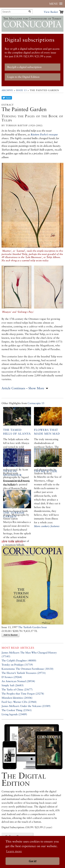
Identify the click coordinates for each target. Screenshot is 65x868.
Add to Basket (10, 635)
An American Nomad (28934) (18, 681)
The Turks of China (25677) (17, 689)
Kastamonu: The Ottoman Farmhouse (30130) (27, 669)
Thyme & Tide (46, 471)
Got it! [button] (33, 861)
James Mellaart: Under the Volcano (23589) (26, 706)
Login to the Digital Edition (23, 77)
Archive (7, 90)
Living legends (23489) (14, 714)
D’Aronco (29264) (12, 677)
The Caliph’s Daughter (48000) (19, 660)
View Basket (51, 12)
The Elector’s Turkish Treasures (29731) (24, 673)
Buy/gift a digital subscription (24, 67)
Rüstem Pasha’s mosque (44, 134)
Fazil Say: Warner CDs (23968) (19, 702)
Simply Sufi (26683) (13, 685)
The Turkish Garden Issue (33, 627)
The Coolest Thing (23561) (17, 710)
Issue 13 (21, 90)
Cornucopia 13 (36, 403)
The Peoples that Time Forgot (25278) (23, 694)
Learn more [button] (14, 851)
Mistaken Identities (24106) (17, 698)
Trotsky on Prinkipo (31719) (17, 665)
